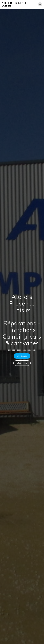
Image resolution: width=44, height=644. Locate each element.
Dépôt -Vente (22, 363)
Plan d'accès (22, 356)
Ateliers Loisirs (14, 4)
